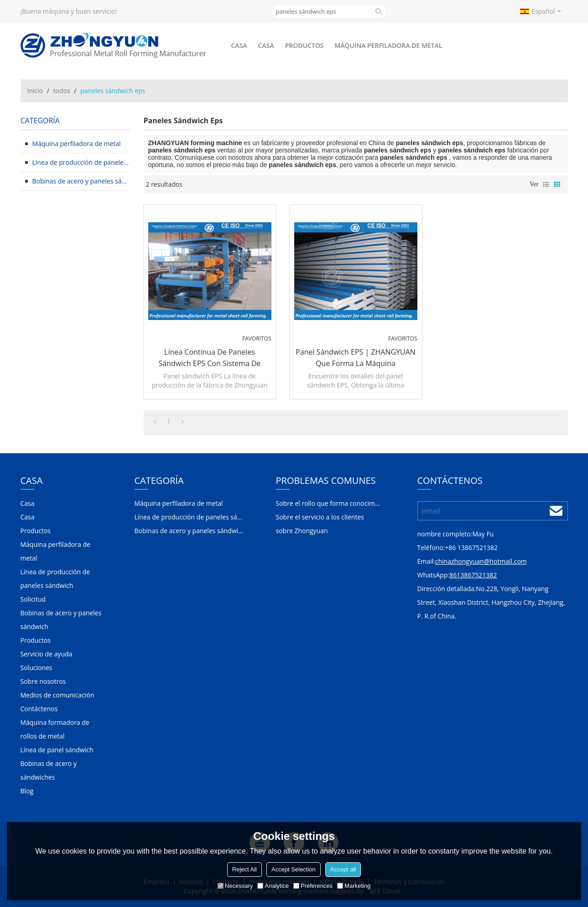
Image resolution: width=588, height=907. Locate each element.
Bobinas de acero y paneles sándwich (61, 620)
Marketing (354, 886)
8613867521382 (473, 575)
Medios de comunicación (57, 695)
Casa (239, 45)
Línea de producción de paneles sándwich (55, 579)
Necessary (235, 886)
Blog (27, 791)
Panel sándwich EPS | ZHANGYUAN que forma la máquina (356, 358)
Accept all (343, 869)
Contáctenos (39, 709)
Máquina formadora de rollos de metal (55, 729)
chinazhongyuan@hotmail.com (481, 561)
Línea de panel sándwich (57, 750)
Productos (304, 45)
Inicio (35, 91)
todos (62, 91)
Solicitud (33, 599)
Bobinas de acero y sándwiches (49, 770)
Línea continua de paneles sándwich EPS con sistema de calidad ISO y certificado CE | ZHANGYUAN (209, 358)
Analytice (273, 886)
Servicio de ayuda (47, 654)
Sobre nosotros (43, 681)
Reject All (245, 869)
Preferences (313, 886)
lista (546, 184)
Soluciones (36, 668)
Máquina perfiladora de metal (388, 45)
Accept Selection (294, 869)
